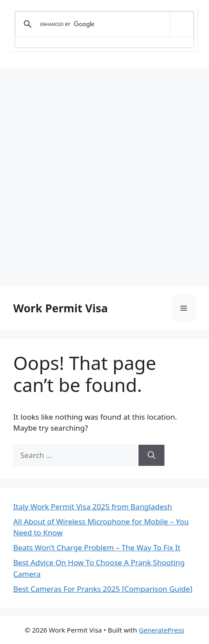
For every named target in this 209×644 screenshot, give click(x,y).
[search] (103, 24)
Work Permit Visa (61, 308)
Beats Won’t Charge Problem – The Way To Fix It (97, 547)
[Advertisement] (104, 177)
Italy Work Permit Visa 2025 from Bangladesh (93, 507)
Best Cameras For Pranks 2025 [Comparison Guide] (103, 589)
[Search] (151, 455)
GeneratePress (162, 630)
